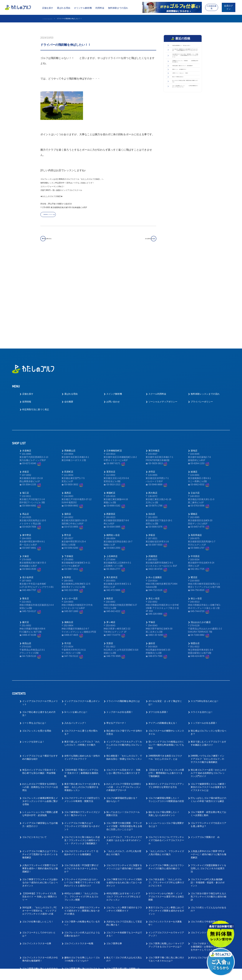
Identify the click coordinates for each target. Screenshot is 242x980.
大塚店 (26, 468)
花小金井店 (28, 489)
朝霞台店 (195, 555)
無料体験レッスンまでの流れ (205, 305)
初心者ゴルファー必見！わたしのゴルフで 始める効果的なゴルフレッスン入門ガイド (208, 684)
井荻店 (152, 447)
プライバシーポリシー (202, 313)
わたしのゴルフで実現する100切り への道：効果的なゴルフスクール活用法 (40, 699)
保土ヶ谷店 (196, 510)
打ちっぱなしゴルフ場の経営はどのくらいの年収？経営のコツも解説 (208, 711)
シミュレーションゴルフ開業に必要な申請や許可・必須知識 (40, 725)
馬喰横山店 (70, 362)
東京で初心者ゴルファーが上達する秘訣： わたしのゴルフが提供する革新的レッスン (82, 699)
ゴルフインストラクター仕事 (37, 855)
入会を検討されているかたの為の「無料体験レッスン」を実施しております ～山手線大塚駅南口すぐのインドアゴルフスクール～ (185, 87)
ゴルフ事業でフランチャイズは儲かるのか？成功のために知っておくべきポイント (40, 794)
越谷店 (152, 555)
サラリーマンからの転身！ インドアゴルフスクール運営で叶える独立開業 (166, 808)
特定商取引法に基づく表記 (36, 321)
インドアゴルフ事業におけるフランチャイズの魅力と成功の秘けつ (166, 778)
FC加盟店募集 (212, 7)
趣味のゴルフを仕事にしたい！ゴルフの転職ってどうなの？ (82, 871)
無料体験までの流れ (118, 8)
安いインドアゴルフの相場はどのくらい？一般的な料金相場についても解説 (166, 656)
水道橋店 (27, 362)
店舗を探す (48, 8)
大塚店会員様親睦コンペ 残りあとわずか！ (185, 49)
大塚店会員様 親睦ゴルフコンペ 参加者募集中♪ (185, 118)
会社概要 (69, 313)
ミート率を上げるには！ (34, 634)
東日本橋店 (154, 362)
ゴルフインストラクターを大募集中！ (165, 835)
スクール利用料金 (157, 305)
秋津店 (68, 489)
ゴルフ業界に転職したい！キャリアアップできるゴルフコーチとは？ (166, 857)
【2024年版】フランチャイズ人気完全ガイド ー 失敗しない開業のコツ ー (40, 808)
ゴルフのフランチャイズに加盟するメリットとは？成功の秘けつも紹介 (124, 778)
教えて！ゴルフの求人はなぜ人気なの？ (124, 871)
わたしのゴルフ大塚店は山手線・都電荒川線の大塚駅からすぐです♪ (185, 164)
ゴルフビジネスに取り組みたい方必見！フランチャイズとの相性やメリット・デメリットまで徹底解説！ (82, 752)
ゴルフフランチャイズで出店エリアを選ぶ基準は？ (208, 736)
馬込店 (26, 425)
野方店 (68, 447)
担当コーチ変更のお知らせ (184, 152)
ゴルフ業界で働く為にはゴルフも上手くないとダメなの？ (82, 882)
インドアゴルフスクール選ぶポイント (82, 614)
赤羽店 (152, 383)
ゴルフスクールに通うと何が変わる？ (81, 644)
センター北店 (71, 510)
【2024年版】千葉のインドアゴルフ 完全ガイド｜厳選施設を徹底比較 (81, 684)
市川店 (68, 555)
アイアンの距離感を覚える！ (163, 634)
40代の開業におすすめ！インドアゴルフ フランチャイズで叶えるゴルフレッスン (123, 808)
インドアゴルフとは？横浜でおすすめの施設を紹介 (40, 669)
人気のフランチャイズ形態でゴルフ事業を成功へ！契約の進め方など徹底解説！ (40, 780)
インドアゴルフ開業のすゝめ (205, 749)
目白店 (152, 425)
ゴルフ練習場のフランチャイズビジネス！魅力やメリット (82, 725)
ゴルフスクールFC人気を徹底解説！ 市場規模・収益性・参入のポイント (208, 794)
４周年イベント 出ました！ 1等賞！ (186, 142)
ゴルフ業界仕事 (114, 855)
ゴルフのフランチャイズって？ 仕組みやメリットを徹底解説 (81, 764)
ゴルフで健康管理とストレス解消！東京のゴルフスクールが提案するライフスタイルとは (208, 699)
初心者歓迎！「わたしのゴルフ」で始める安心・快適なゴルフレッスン (124, 669)
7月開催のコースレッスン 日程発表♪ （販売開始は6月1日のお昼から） (185, 105)
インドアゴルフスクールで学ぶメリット (40, 614)
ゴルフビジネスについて (34, 749)
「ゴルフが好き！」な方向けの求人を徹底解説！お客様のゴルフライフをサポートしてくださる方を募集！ (208, 858)
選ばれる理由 (64, 8)
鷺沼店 (194, 489)
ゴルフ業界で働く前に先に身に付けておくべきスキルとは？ (166, 871)
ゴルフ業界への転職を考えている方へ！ (82, 835)
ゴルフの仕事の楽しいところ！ (38, 833)
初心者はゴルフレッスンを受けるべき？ (208, 644)
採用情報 (27, 313)
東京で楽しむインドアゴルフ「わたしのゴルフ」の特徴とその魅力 (82, 655)
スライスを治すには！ (202, 624)
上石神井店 (112, 468)
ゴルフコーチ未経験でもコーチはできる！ (124, 846)
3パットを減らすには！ (76, 624)
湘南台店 (69, 534)
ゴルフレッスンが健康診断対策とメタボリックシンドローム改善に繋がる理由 (40, 713)
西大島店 (153, 404)
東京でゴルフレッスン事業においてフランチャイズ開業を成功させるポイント (166, 822)
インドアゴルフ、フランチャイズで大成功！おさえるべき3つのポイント (124, 752)
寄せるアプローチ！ (116, 634)
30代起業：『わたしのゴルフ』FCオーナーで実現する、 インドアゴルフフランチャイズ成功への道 (39, 822)
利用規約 (155, 975)
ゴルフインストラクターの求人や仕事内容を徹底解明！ (40, 871)
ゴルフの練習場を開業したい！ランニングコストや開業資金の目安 (166, 711)
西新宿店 (111, 425)
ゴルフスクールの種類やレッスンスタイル (166, 644)
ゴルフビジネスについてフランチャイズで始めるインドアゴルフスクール (166, 752)
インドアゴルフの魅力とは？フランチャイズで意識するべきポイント (82, 738)
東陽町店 (111, 404)
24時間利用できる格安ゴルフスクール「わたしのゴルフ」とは (165, 669)
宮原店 (110, 555)
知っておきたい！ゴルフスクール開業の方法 (123, 725)
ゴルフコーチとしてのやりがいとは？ (39, 846)
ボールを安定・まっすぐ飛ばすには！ (165, 614)
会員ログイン (228, 7)
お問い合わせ (113, 313)
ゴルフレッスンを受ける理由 (37, 642)
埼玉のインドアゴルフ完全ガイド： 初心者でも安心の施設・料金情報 (40, 683)
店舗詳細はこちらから (58, 216)
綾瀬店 (194, 383)
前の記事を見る (58, 241)
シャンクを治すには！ (33, 653)
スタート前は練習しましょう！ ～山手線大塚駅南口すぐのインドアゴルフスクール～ (185, 180)
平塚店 (152, 534)
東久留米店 (112, 489)
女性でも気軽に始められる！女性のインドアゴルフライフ (82, 669)
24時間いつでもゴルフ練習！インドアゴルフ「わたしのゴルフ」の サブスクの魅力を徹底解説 (207, 670)
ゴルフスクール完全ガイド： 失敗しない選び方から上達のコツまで (123, 683)
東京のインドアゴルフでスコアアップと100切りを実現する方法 (166, 697)
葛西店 (68, 404)
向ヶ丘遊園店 (155, 489)
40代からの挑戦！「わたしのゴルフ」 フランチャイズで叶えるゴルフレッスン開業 (81, 808)
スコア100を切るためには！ (205, 613)
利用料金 (100, 8)
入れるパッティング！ (75, 634)
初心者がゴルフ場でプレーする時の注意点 (124, 644)
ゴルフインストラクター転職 (79, 855)
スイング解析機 (114, 305)
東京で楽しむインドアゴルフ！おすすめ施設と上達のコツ (208, 655)
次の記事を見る (139, 241)
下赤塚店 (69, 468)
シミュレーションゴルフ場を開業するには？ (166, 736)
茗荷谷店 (111, 383)
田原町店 (69, 383)
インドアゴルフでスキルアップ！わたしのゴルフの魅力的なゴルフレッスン (124, 656)
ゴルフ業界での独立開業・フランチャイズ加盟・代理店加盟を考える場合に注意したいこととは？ (124, 738)
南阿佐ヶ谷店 (113, 447)
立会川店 (195, 404)
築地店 (194, 362)
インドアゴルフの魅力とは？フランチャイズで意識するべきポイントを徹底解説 (40, 766)
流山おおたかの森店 (201, 534)
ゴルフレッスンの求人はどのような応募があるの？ (82, 846)
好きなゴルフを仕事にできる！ (206, 869)
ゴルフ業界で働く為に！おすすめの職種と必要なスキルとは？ (40, 882)
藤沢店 (26, 534)
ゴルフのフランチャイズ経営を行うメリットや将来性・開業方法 (82, 711)
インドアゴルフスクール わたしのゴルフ (56, 19)
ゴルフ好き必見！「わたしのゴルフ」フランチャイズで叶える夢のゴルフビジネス (166, 794)
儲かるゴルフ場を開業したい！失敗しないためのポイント (164, 725)
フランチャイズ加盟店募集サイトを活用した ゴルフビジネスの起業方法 (208, 780)
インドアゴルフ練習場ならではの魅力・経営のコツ (40, 736)
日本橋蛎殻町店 (114, 362)
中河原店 (195, 468)
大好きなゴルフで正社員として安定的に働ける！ (124, 835)
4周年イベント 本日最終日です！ (185, 130)
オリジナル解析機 (83, 8)
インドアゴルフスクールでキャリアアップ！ (166, 846)
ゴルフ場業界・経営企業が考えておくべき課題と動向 (208, 725)
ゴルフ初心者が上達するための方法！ (39, 625)
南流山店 (27, 555)
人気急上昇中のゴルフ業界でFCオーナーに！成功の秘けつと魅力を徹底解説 (208, 766)
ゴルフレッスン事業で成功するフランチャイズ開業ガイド (124, 821)
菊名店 (26, 510)
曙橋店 (194, 425)
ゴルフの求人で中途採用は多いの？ (208, 833)
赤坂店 (26, 383)
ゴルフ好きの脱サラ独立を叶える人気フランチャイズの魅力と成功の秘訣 (208, 808)
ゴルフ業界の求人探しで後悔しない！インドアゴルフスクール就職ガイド (124, 883)
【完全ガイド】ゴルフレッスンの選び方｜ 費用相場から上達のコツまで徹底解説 (166, 684)
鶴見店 (110, 510)
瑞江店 (26, 404)
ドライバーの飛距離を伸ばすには (123, 613)
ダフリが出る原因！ (158, 624)
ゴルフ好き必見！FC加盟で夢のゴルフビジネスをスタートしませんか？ (81, 780)
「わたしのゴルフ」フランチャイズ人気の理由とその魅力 (166, 764)
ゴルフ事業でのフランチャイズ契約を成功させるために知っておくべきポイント (124, 794)
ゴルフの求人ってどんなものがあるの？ (208, 821)
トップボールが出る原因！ (120, 624)
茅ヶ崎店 (111, 534)
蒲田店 (68, 425)
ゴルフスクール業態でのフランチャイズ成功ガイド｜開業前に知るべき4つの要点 (82, 822)
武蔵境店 (153, 468)
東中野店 (27, 447)
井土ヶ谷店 (154, 510)
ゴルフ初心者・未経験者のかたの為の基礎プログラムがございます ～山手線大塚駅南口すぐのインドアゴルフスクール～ (185, 66)
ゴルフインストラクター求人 (205, 844)
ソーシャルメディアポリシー (163, 313)
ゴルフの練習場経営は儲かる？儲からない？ (122, 711)
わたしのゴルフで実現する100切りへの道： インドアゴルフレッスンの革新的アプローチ (124, 699)
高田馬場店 (196, 447)
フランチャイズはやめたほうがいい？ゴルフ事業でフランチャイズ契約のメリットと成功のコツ (82, 794)
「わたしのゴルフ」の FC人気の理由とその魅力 (124, 764)
